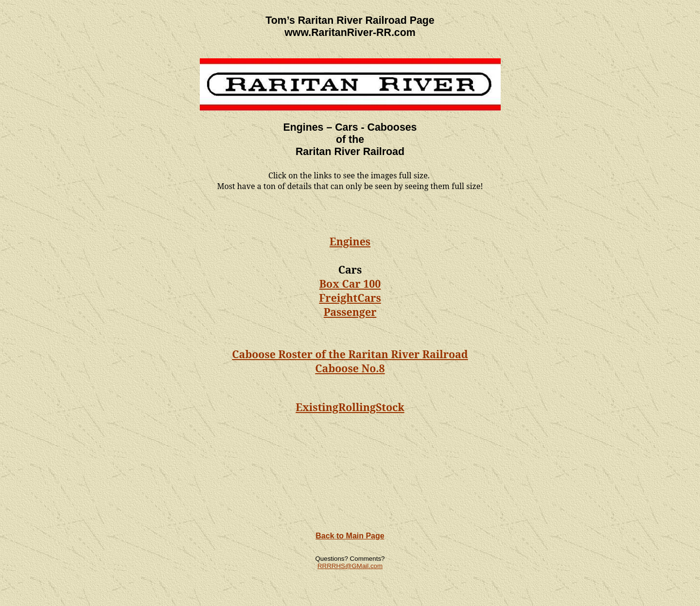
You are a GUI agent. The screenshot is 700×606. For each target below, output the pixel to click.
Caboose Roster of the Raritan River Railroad (350, 354)
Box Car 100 (350, 284)
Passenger (350, 312)
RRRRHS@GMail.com (350, 566)
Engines (350, 241)
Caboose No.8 (350, 368)
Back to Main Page (350, 536)
